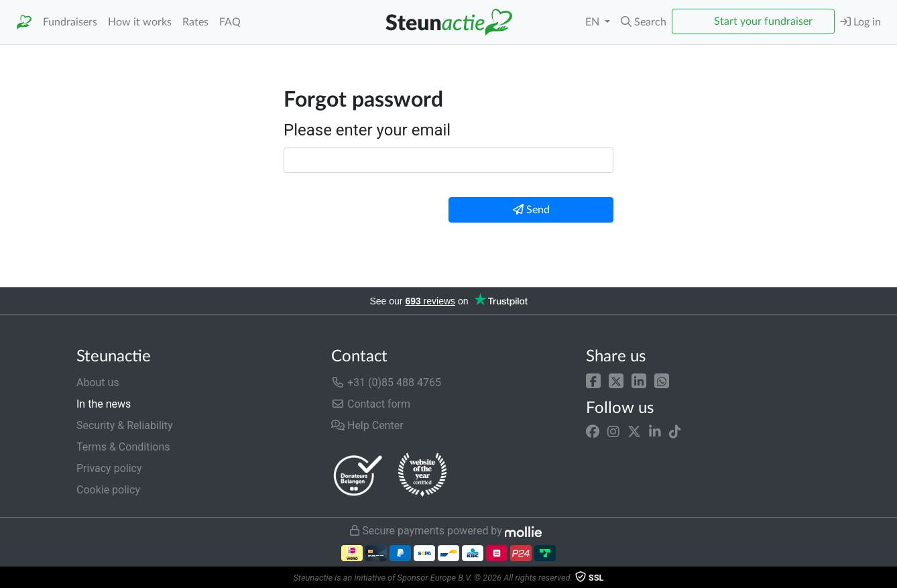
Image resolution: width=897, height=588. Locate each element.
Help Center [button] (367, 425)
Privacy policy (109, 468)
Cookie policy (108, 490)
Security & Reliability (124, 425)
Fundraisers (70, 22)
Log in (860, 22)
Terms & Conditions (123, 447)
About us (98, 383)
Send (531, 210)
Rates (195, 22)
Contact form (371, 404)
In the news (104, 404)
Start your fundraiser (763, 21)
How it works (140, 22)
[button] (644, 22)
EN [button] (594, 22)
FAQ (230, 22)
